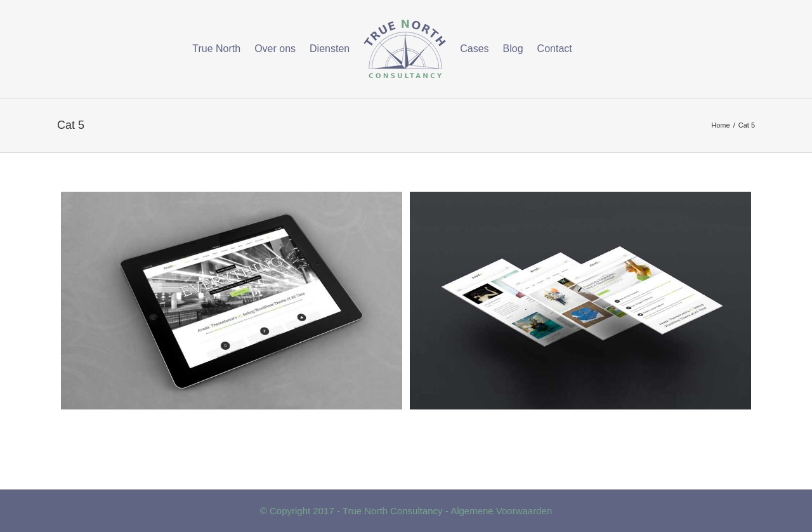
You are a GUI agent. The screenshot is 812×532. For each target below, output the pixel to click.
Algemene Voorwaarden (501, 511)
